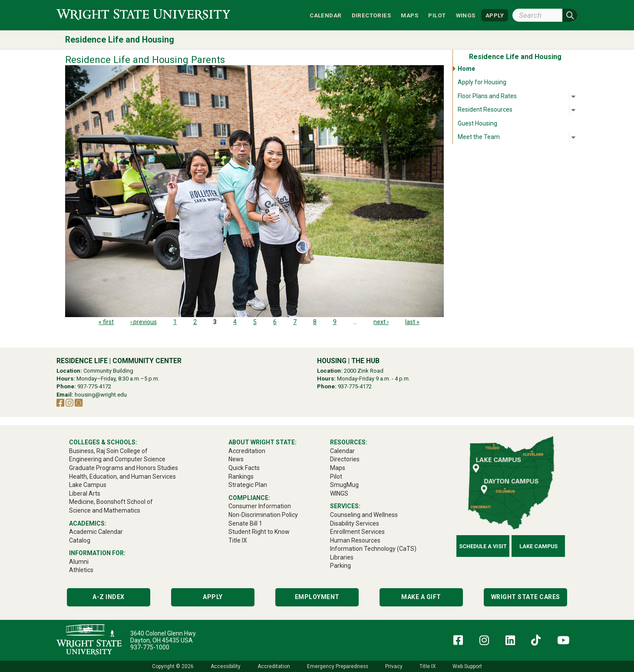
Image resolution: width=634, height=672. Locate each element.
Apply (213, 597)
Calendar (325, 15)
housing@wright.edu (101, 395)
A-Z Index (109, 597)
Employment (317, 597)
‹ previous (144, 322)
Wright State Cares (526, 597)
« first (106, 322)
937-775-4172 (94, 386)
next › (381, 322)
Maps (409, 15)
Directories (371, 15)
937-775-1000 (150, 647)
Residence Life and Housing (120, 40)
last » (412, 322)
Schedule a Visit (483, 546)
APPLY (495, 15)
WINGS (466, 15)
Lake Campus (538, 546)
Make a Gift (421, 597)
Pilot (437, 15)
